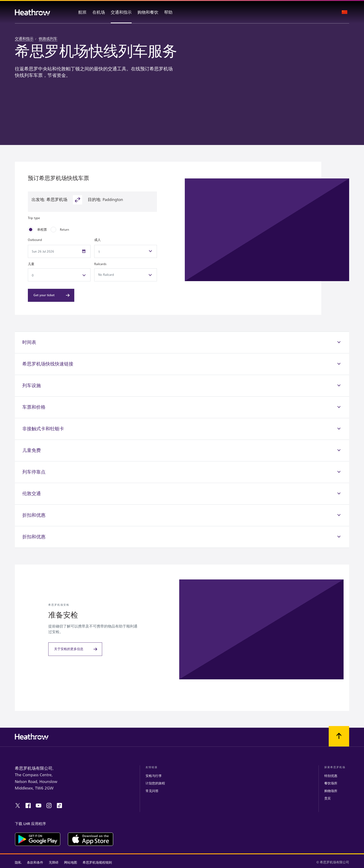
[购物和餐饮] (148, 12)
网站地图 (71, 863)
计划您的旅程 (155, 783)
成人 (97, 240)
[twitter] (18, 806)
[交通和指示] (121, 12)
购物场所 (331, 791)
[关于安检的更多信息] (75, 649)
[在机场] (99, 12)
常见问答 (152, 791)
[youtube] (39, 806)
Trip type (34, 218)
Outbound (35, 240)
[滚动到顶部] (339, 736)
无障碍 (54, 863)
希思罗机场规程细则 (97, 863)
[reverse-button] (78, 200)
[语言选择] (344, 12)
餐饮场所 (331, 783)
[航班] (78, 12)
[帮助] (172, 12)
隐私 (18, 863)
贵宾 (328, 798)
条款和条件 (35, 863)
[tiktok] (59, 806)
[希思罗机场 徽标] (32, 12)
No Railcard (126, 275)
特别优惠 (331, 776)
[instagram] (49, 806)
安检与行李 (154, 776)
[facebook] (28, 806)
